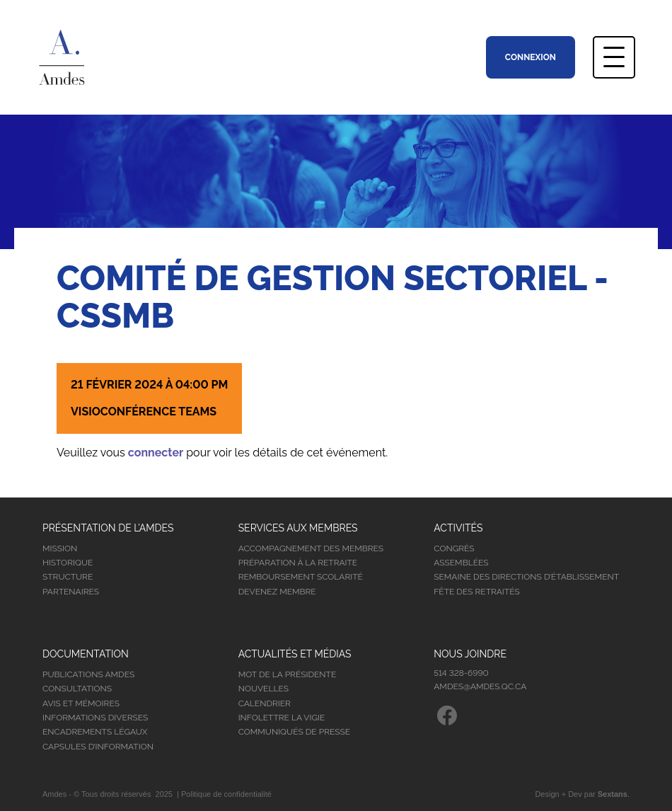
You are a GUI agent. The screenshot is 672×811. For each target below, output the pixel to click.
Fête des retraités (476, 592)
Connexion (531, 57)
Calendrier (265, 703)
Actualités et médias (295, 654)
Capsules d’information (98, 747)
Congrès (454, 548)
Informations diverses (95, 718)
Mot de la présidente (288, 674)
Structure (68, 577)
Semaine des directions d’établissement (526, 577)
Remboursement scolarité (301, 577)
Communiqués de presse (295, 732)
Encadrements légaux (95, 732)
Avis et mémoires (81, 703)
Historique (68, 563)
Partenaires (71, 592)
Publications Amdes (88, 674)
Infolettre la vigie (282, 718)
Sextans (613, 794)
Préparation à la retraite (298, 563)
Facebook (447, 715)
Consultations (77, 689)
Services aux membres (298, 528)
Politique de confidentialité (226, 794)
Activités (458, 528)
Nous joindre (470, 654)
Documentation (86, 654)
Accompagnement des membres (311, 548)
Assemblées (461, 563)
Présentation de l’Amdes (108, 528)
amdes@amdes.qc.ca (480, 686)
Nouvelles (263, 689)
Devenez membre (277, 592)
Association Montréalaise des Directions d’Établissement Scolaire (82, 57)
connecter (156, 453)
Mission (60, 548)
